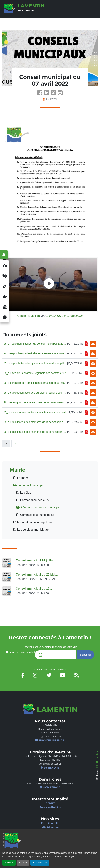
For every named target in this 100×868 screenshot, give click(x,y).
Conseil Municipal (29, 316)
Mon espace (50, 787)
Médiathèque (50, 827)
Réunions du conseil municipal (38, 507)
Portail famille (50, 823)
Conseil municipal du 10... (34, 589)
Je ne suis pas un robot (20, 652)
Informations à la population (33, 522)
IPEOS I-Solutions (97, 759)
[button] (60, 94)
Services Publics (50, 807)
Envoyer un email (50, 740)
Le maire (21, 478)
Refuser (23, 863)
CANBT (50, 803)
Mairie (17, 470)
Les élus (24, 493)
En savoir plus (40, 863)
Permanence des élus (32, 500)
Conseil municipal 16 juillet (35, 560)
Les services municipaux (31, 530)
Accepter (9, 863)
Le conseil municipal (29, 485)
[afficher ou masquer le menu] (93, 9)
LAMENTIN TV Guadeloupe (64, 316)
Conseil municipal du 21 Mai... (37, 575)
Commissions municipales (35, 515)
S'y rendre (50, 768)
